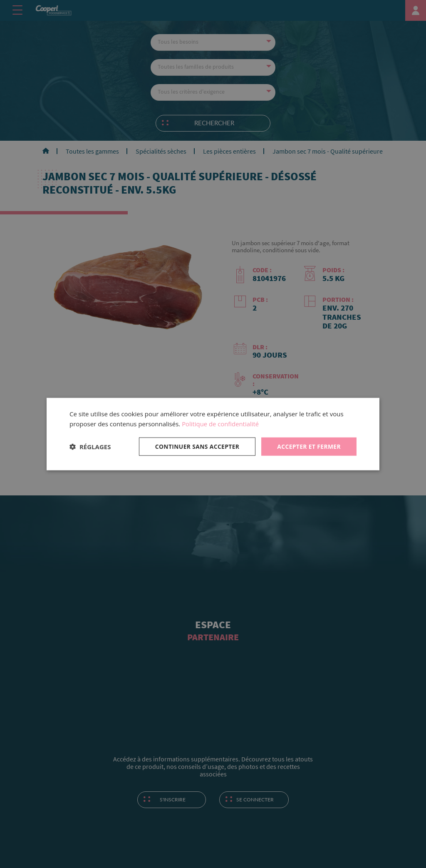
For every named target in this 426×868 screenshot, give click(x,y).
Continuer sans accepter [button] (196, 446)
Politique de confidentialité (221, 424)
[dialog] (213, 434)
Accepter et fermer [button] (308, 446)
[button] (90, 447)
